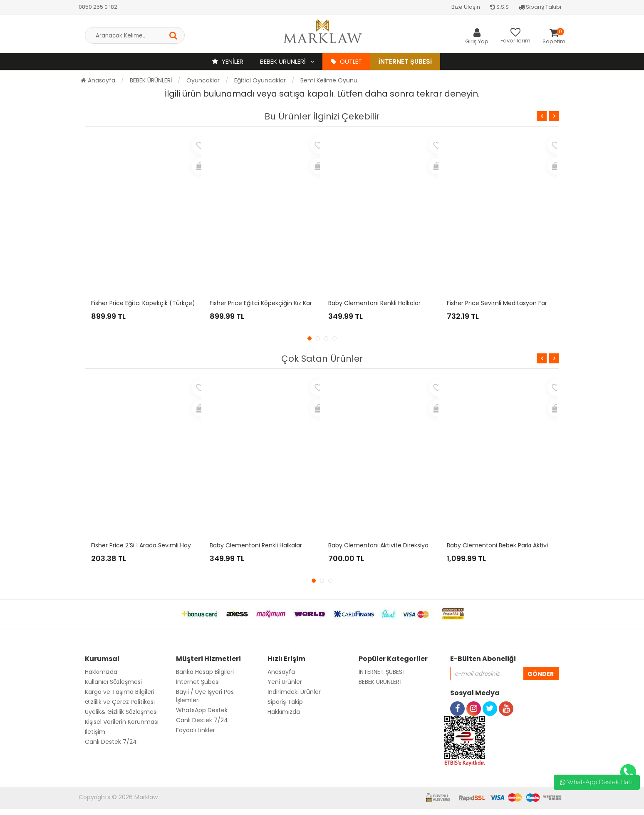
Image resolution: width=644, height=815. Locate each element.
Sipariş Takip (285, 702)
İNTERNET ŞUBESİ (381, 672)
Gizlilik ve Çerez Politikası (120, 702)
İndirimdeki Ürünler (294, 692)
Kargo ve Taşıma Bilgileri (120, 692)
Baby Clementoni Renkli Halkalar (374, 303)
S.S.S (499, 7)
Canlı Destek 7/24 (111, 742)
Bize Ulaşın (466, 7)
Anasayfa (98, 80)
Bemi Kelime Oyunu (329, 80)
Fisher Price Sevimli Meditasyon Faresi (501, 303)
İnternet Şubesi (405, 61)
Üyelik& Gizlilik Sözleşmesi (121, 712)
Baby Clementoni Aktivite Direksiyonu (382, 545)
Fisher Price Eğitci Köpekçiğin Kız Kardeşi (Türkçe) (280, 303)
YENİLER (228, 61)
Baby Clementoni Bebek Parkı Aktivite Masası (511, 545)
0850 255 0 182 (98, 7)
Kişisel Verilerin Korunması (122, 722)
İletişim (95, 732)
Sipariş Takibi (540, 7)
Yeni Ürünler (285, 682)
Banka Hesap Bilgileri (205, 672)
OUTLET (346, 61)
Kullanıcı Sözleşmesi (113, 682)
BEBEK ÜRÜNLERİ (284, 61)
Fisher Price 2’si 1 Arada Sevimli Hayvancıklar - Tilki (162, 545)
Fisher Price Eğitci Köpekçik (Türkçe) (143, 303)
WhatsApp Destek (202, 710)
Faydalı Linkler (196, 730)
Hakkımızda (101, 672)
